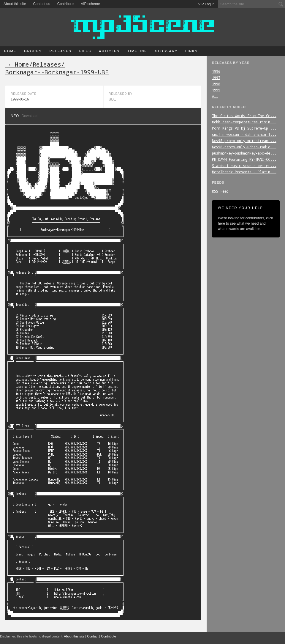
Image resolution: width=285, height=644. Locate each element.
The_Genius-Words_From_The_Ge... (244, 116)
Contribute (65, 4)
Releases (61, 51)
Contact (93, 636)
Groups (33, 51)
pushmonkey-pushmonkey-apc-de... (244, 153)
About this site (15, 4)
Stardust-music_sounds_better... (244, 166)
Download (30, 116)
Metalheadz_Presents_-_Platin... (244, 172)
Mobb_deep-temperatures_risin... (244, 122)
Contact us (41, 4)
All (215, 96)
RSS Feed (220, 191)
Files (85, 51)
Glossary (166, 51)
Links (191, 51)
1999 (216, 90)
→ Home (17, 64)
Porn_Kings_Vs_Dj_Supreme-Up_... (244, 128)
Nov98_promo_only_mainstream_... (244, 141)
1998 (216, 84)
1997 (216, 78)
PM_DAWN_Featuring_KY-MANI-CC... (244, 159)
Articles (109, 51)
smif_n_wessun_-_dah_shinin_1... (244, 134)
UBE (112, 99)
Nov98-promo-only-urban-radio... (244, 147)
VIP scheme (90, 4)
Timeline (137, 51)
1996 (216, 71)
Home (10, 51)
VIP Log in (206, 4)
